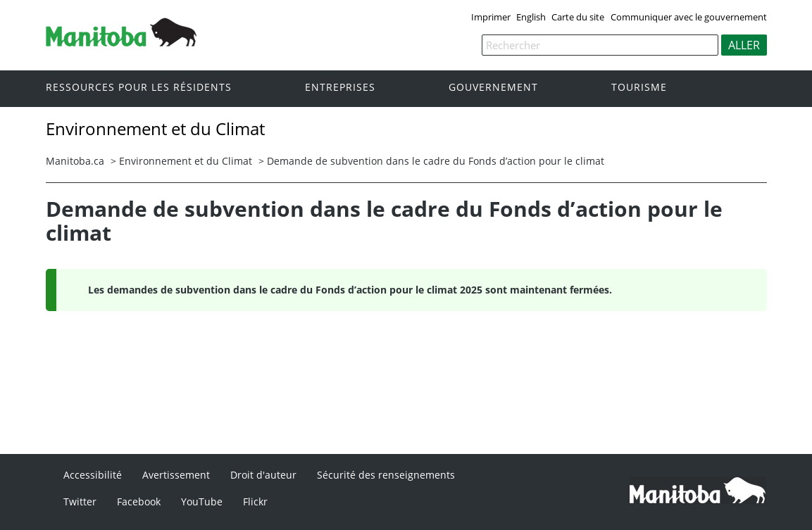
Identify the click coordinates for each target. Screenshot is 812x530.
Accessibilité (93, 475)
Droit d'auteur (263, 475)
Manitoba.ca (75, 161)
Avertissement (176, 475)
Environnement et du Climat (186, 161)
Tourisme (639, 88)
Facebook (139, 501)
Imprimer (491, 17)
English (531, 17)
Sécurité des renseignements (386, 475)
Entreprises (340, 88)
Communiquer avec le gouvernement (689, 17)
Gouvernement (493, 88)
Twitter (80, 501)
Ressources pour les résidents (139, 88)
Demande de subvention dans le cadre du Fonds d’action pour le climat (436, 161)
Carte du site (578, 17)
